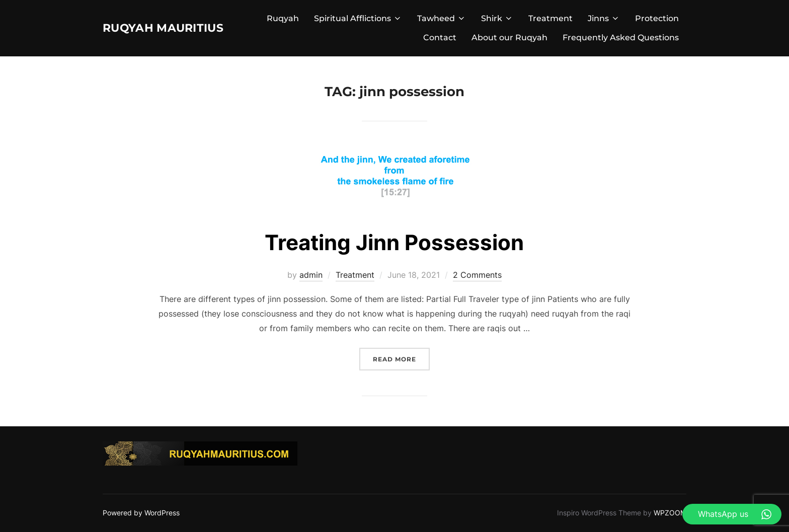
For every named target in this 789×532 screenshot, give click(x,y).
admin (311, 275)
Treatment (550, 18)
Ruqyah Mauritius (177, 28)
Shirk (497, 18)
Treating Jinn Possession (394, 242)
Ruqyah (283, 18)
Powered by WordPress (141, 513)
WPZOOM (670, 513)
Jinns (604, 18)
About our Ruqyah (509, 37)
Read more (401, 358)
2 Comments (477, 275)
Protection (657, 18)
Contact (440, 37)
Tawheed (442, 18)
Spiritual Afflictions (358, 18)
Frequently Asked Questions (621, 37)
